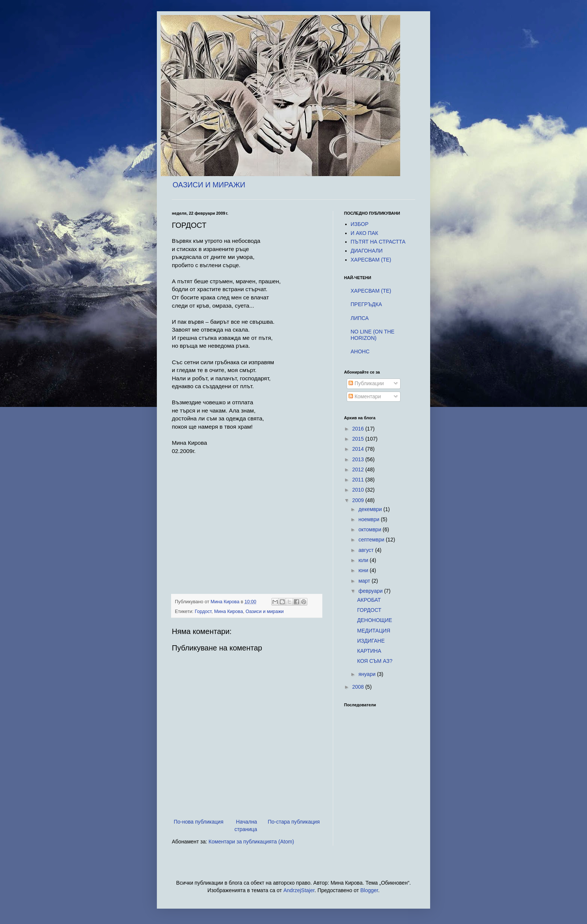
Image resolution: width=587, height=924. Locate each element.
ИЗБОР (360, 224)
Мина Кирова (229, 612)
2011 (359, 480)
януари (367, 674)
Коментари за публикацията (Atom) (251, 842)
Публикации (366, 383)
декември (371, 509)
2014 (359, 449)
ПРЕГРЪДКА (367, 304)
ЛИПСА (360, 318)
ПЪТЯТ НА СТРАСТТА (378, 242)
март (365, 581)
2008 (359, 687)
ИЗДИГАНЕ (371, 641)
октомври (370, 529)
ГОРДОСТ (369, 610)
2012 (359, 469)
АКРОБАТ (369, 600)
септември (372, 540)
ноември (369, 519)
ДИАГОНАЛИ (367, 251)
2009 (359, 500)
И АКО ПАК (365, 233)
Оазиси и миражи (265, 612)
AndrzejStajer (299, 890)
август (367, 550)
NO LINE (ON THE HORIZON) (373, 335)
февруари (371, 591)
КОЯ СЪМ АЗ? (375, 661)
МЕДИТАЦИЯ (374, 631)
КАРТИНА (369, 651)
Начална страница (246, 825)
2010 (359, 490)
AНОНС (360, 351)
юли (364, 560)
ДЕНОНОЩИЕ (375, 620)
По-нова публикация (199, 822)
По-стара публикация (294, 822)
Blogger (369, 890)
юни (364, 570)
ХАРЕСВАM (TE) (371, 260)
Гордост (203, 612)
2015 (359, 439)
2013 (359, 459)
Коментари (365, 396)
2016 (359, 429)
